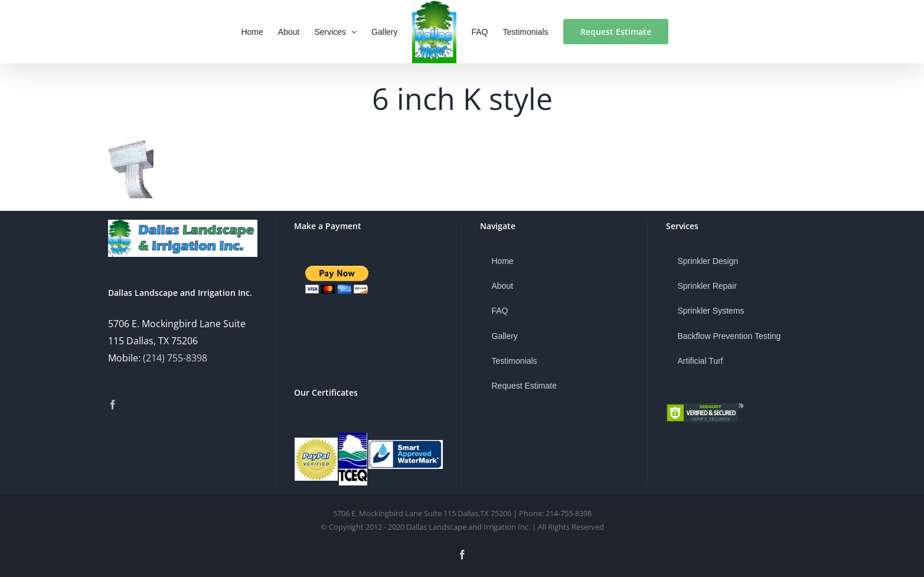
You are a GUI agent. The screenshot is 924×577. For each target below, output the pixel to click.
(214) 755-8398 (175, 358)
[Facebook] (113, 405)
